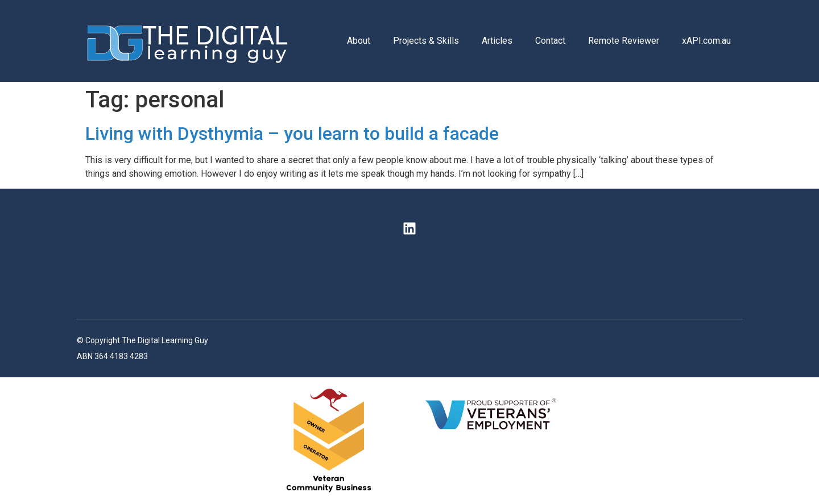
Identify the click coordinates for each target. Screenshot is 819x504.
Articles (497, 41)
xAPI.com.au (706, 41)
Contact (550, 41)
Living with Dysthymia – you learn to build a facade (292, 134)
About (359, 41)
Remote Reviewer (624, 41)
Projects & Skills (426, 41)
